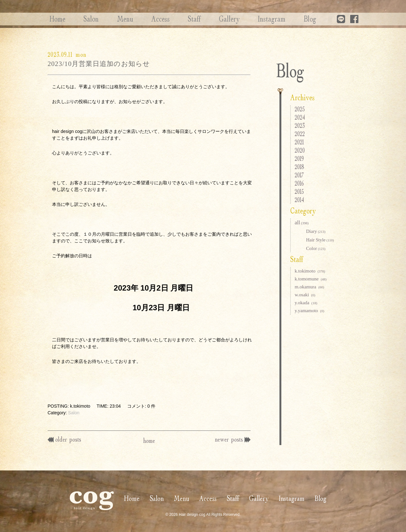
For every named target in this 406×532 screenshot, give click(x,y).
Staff (186, 19)
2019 (299, 158)
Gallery (219, 19)
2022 (300, 134)
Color (316, 248)
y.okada (306, 303)
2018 (299, 167)
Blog (296, 19)
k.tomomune (311, 279)
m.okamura (309, 287)
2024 (300, 117)
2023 (300, 125)
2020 (300, 150)
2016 (299, 183)
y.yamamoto (309, 311)
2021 (299, 142)
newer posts (232, 439)
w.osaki (305, 295)
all (302, 223)
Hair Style (320, 240)
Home (56, 19)
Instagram (260, 19)
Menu (120, 19)
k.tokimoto (310, 271)
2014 (299, 200)
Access (154, 19)
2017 (299, 175)
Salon (88, 19)
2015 (299, 191)
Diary (316, 231)
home (149, 440)
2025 (300, 109)
